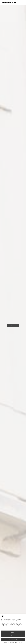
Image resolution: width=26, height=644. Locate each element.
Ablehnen (13, 636)
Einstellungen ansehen (13, 640)
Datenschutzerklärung (14, 642)
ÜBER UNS (13, 325)
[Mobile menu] (23, 2)
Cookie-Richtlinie (6, 642)
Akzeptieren (13, 632)
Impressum (21, 642)
